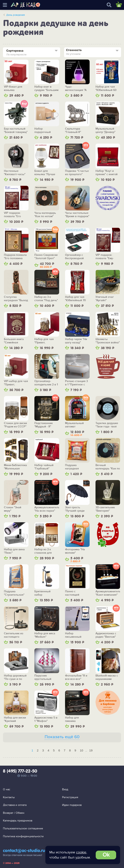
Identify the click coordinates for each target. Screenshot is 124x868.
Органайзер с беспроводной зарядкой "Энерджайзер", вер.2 (75, 257)
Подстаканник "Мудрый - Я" (44, 425)
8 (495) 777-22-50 (20, 771)
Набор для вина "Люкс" (14, 551)
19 (91, 750)
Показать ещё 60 (62, 737)
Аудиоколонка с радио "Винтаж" (106, 635)
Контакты (9, 797)
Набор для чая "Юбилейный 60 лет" (106, 88)
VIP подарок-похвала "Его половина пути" (14, 215)
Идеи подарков (72, 805)
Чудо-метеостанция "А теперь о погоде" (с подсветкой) (76, 88)
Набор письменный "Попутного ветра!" (77, 635)
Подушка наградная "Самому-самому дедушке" (76, 467)
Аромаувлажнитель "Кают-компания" (108, 593)
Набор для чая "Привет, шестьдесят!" (44, 341)
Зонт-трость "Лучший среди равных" (75, 509)
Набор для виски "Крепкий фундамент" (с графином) (15, 719)
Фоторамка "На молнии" (75, 551)
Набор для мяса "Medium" (45, 635)
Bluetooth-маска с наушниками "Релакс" (107, 677)
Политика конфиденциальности (23, 836)
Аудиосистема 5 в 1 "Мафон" (46, 719)
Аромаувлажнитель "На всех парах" (47, 509)
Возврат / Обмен (14, 813)
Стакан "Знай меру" (13, 509)
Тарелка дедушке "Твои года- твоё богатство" (107, 425)
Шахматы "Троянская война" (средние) (108, 341)
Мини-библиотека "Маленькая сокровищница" (15, 467)
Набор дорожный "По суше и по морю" (15, 677)
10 (81, 750)
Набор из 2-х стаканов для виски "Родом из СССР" (45, 551)
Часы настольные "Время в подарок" (77, 215)
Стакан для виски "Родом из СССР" (15, 425)
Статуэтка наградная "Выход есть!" (16, 299)
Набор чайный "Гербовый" (44, 467)
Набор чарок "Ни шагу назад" (76, 341)
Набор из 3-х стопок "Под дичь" (46, 299)
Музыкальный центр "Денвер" (105, 130)
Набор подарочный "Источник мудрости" (43, 130)
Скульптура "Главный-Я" (73, 130)
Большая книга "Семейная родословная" (14, 341)
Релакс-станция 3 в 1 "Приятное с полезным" (76, 383)
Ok (106, 855)
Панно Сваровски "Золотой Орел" (46, 257)
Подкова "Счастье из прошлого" (77, 173)
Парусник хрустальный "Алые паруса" (44, 677)
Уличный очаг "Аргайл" (105, 299)
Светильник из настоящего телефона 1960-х (15, 635)
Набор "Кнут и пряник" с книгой (107, 173)
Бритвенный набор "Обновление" (44, 593)
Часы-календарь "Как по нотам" (45, 215)
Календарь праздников (18, 821)
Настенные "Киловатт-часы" (15, 173)
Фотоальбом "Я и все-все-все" (76, 677)
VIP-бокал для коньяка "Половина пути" (15, 88)
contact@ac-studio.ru (24, 851)
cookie (81, 852)
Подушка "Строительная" (14, 593)
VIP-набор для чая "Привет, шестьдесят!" (16, 383)
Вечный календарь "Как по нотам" (108, 467)
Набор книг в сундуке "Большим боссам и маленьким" (46, 88)
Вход (65, 789)
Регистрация (70, 797)
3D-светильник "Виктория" (105, 509)
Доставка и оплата (15, 805)
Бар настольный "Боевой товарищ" (16, 130)
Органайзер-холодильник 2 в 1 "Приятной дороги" (47, 383)
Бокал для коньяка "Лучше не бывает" (45, 173)
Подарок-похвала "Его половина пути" (15, 257)
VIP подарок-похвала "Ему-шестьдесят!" (105, 257)
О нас (7, 789)
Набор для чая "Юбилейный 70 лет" (75, 299)
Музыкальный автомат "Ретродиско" (74, 425)
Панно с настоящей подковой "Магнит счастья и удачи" (77, 593)
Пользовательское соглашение (23, 828)
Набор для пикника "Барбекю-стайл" (76, 719)
